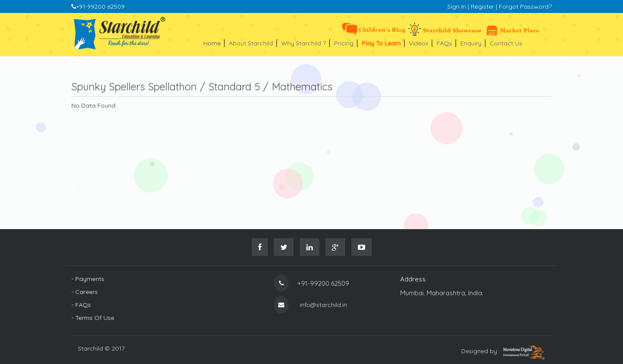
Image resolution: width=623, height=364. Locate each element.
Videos (421, 43)
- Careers (85, 292)
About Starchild (253, 43)
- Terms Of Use (93, 318)
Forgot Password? (525, 6)
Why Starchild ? (305, 43)
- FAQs (81, 305)
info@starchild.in (323, 305)
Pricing (346, 43)
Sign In (457, 6)
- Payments (88, 279)
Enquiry (473, 43)
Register (482, 6)
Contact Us (506, 43)
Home (214, 43)
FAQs (446, 43)
